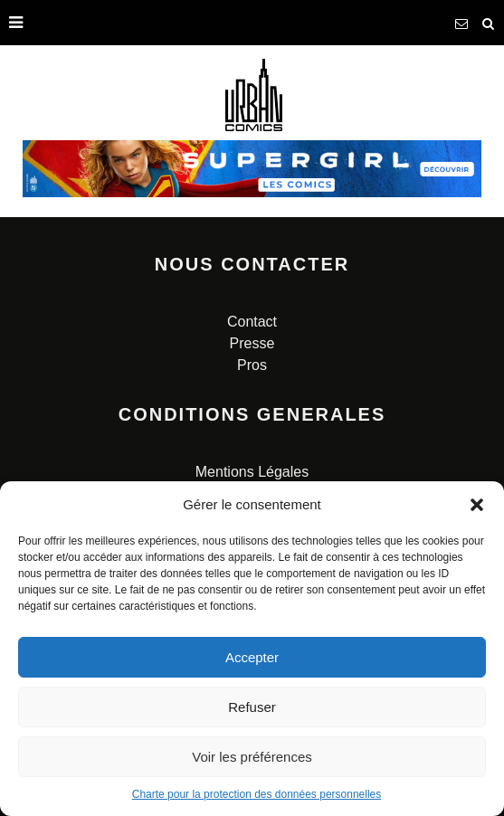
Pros (252, 365)
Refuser (252, 707)
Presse (252, 343)
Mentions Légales (252, 472)
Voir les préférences (252, 757)
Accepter (252, 657)
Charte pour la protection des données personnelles (257, 794)
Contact (252, 322)
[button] (477, 505)
